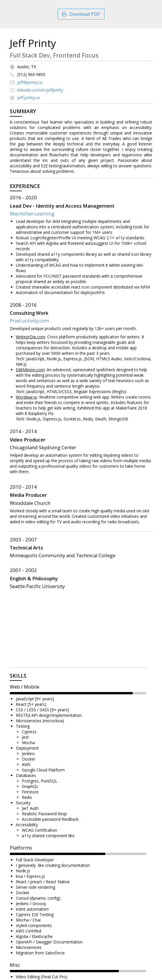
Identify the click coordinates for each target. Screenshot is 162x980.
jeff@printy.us (30, 82)
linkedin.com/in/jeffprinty (40, 90)
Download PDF (81, 14)
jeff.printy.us (29, 98)
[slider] (71, 693)
